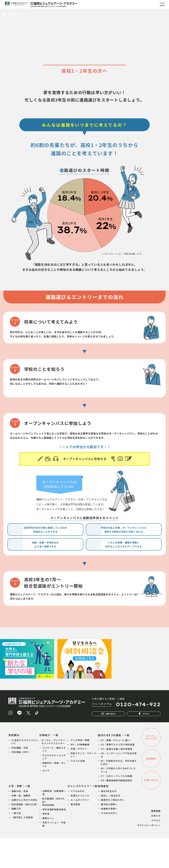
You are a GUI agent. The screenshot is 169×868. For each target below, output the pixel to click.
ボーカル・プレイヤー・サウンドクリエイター (54, 772)
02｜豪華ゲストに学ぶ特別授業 (118, 775)
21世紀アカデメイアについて (25, 772)
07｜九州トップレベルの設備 (117, 806)
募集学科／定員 (20, 821)
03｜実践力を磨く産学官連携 (117, 779)
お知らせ (156, 846)
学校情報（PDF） (21, 782)
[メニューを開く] (162, 4)
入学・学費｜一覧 (19, 816)
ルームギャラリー (80, 830)
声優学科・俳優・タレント (54, 795)
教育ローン (48, 848)
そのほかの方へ (109, 843)
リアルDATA (77, 821)
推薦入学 (16, 839)
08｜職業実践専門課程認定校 (117, 811)
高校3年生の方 (109, 821)
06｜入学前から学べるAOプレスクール (118, 800)
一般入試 (16, 843)
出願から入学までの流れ (25, 830)
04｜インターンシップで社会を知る (119, 785)
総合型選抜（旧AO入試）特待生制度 (53, 832)
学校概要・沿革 (20, 778)
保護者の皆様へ (109, 839)
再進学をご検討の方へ (113, 830)
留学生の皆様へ (109, 835)
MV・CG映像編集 (80, 775)
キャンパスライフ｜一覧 (83, 816)
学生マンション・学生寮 (54, 854)
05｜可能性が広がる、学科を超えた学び (119, 793)
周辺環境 (75, 835)
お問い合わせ (108, 744)
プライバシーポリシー (149, 856)
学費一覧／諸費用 (21, 826)
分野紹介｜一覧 (49, 765)
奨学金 (46, 844)
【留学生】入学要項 (22, 848)
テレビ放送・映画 (80, 770)
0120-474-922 (138, 735)
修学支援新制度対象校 (54, 840)
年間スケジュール (80, 826)
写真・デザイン (79, 779)
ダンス (46, 801)
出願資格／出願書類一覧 (54, 823)
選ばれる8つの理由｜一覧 (114, 765)
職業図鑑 (156, 841)
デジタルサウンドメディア (54, 787)
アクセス (144, 744)
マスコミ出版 (78, 791)
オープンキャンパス (151, 768)
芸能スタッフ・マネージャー (83, 785)
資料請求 (151, 789)
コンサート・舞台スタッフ (54, 780)
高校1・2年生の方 (111, 826)
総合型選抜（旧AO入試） (25, 835)
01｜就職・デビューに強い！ (117, 771)
